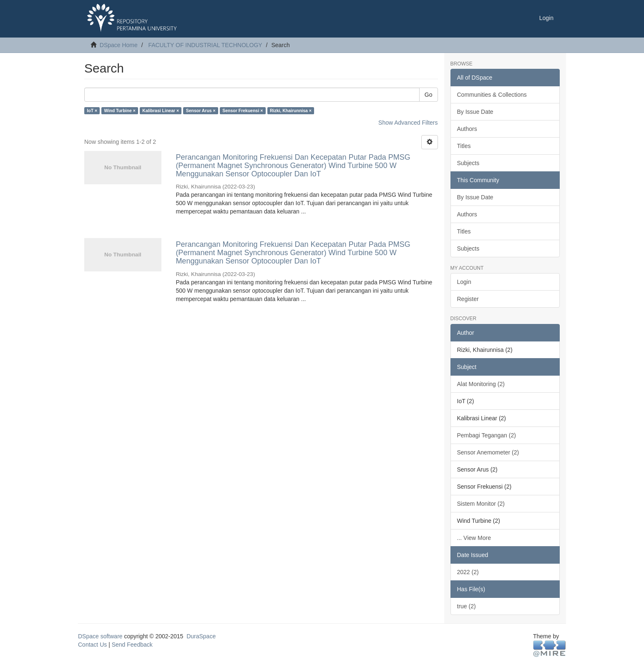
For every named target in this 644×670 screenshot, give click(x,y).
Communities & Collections (492, 95)
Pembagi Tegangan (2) (487, 435)
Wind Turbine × (120, 110)
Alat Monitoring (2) (481, 384)
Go (429, 95)
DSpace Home (119, 45)
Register (468, 299)
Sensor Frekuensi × (243, 110)
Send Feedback (132, 645)
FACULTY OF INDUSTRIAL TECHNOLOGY (205, 45)
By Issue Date (475, 112)
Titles (464, 146)
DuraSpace (201, 636)
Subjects (468, 163)
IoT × (92, 110)
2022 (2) (468, 572)
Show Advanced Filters (408, 123)
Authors (467, 129)
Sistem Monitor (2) (481, 504)
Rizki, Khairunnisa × (291, 110)
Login (464, 282)
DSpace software (100, 636)
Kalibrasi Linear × (161, 110)
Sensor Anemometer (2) (488, 452)
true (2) (467, 606)
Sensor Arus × (201, 110)
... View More (474, 538)
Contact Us (92, 645)
